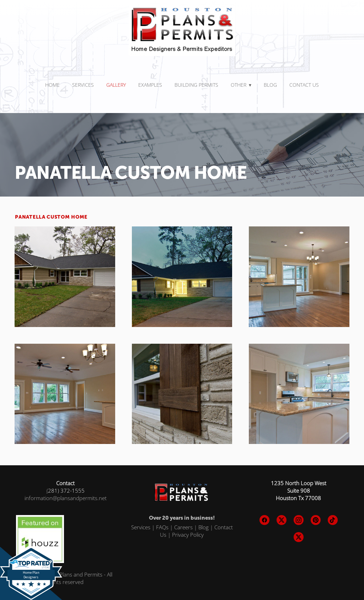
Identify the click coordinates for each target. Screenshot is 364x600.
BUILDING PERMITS (196, 85)
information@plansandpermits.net (66, 498)
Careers (183, 527)
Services (141, 527)
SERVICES (83, 85)
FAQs (162, 527)
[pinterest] (316, 520)
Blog (270, 85)
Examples (150, 85)
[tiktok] (333, 520)
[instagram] (299, 520)
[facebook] (264, 520)
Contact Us (304, 85)
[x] (282, 520)
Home (52, 85)
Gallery (116, 85)
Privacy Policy (188, 535)
